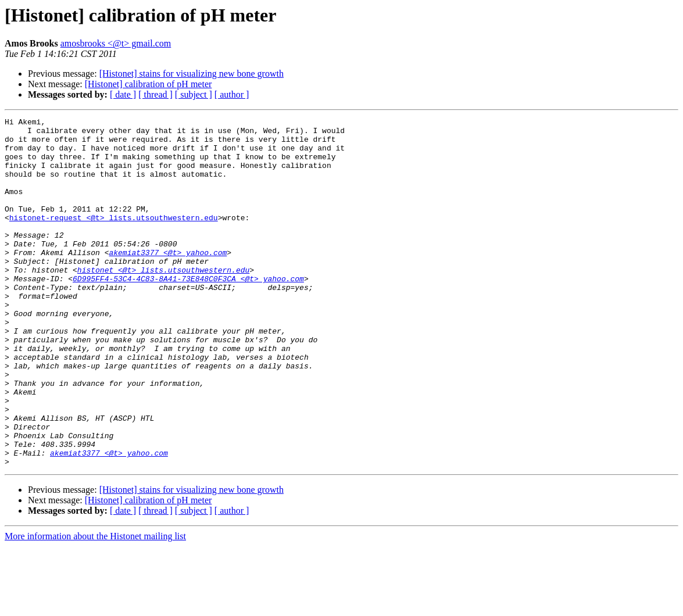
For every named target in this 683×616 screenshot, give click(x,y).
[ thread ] (155, 94)
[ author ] (232, 94)
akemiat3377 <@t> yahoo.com (168, 280)
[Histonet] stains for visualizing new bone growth (192, 74)
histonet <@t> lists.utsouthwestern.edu (163, 301)
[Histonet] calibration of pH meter (149, 84)
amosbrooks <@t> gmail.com (116, 43)
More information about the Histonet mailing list (95, 606)
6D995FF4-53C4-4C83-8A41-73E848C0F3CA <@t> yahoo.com (188, 311)
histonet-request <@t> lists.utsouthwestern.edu (114, 238)
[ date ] (123, 94)
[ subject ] (194, 94)
